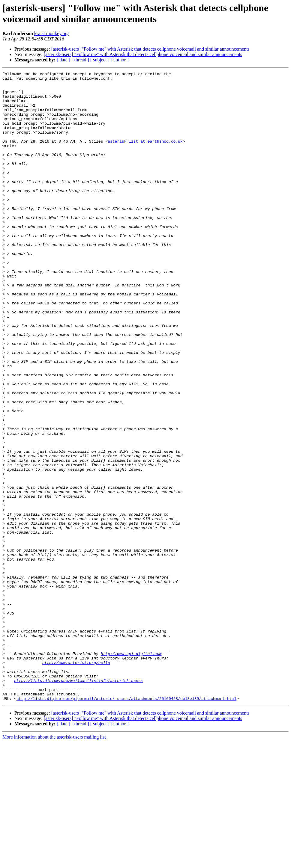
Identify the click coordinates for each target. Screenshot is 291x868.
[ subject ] (100, 60)
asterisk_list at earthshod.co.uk (145, 156)
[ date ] (63, 60)
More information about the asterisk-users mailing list (54, 863)
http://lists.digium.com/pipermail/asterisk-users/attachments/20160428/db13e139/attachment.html (126, 824)
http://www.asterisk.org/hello (76, 781)
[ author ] (120, 60)
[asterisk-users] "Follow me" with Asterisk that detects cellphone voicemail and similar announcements (150, 49)
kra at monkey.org (52, 33)
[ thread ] (80, 60)
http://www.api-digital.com (131, 770)
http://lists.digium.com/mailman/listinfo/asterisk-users (78, 803)
